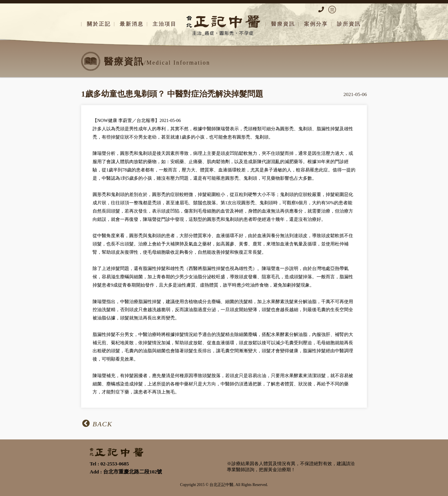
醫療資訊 (283, 24)
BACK (97, 423)
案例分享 (316, 24)
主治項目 (165, 24)
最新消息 (132, 24)
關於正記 (99, 24)
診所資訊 (349, 24)
